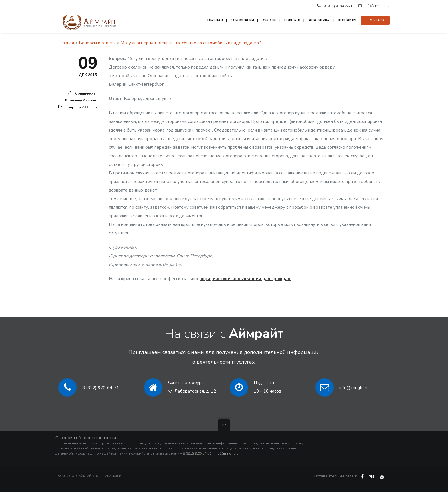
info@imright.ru (374, 6)
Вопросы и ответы (97, 43)
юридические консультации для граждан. (246, 279)
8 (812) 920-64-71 (101, 388)
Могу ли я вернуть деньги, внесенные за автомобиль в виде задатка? (191, 43)
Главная (66, 43)
